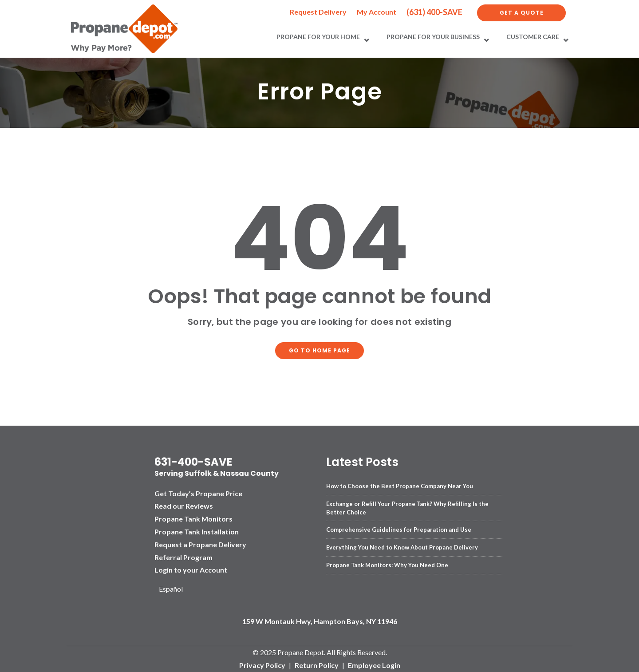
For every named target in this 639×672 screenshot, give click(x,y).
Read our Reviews (184, 506)
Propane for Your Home (318, 37)
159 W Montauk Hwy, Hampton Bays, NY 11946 (320, 621)
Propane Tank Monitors (193, 519)
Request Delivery (318, 12)
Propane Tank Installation (197, 532)
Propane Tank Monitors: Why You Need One (387, 565)
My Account (377, 12)
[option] (174, 589)
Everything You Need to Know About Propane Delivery (402, 547)
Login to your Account (191, 570)
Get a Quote (522, 13)
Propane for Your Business (433, 37)
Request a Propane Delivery (200, 544)
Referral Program (183, 557)
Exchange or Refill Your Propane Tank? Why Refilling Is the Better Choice (407, 508)
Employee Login (374, 665)
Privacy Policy (262, 665)
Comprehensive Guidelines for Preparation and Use (399, 530)
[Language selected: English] (174, 589)
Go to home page (319, 350)
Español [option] (171, 589)
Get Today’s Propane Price (198, 493)
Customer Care (533, 37)
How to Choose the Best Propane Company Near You (400, 486)
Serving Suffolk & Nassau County (217, 473)
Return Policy (317, 665)
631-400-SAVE (193, 462)
